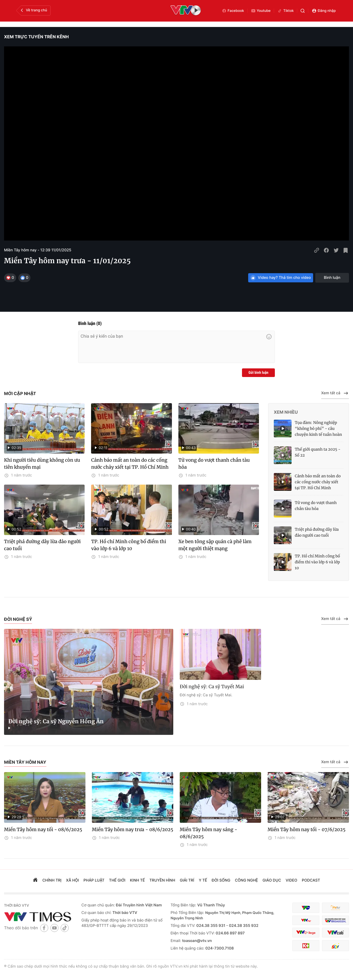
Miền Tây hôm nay (25, 762)
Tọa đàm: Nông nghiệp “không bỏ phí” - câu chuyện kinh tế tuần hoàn (318, 429)
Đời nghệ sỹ (18, 619)
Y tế (203, 880)
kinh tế (137, 880)
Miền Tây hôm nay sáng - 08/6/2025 (209, 833)
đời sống (221, 880)
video (291, 880)
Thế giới (117, 880)
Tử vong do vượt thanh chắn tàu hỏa (214, 464)
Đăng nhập (324, 11)
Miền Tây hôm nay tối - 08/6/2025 (43, 830)
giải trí (187, 880)
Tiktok (285, 11)
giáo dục (272, 880)
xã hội (72, 880)
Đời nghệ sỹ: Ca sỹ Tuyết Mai (212, 687)
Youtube (261, 11)
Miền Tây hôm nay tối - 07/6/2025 (307, 830)
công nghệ (246, 880)
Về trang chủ (33, 10)
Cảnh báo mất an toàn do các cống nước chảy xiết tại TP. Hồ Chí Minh (130, 464)
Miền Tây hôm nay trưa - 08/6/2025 (133, 830)
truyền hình (162, 880)
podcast (311, 880)
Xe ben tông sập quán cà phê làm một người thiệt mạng (215, 545)
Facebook (233, 11)
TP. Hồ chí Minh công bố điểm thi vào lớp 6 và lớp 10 (129, 545)
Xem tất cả (335, 393)
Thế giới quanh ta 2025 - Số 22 (318, 452)
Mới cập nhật (20, 393)
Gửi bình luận (258, 373)
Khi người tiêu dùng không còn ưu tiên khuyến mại (42, 464)
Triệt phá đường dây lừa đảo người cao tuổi (42, 545)
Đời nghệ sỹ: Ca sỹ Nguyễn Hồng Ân (56, 722)
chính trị (52, 880)
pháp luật (94, 880)
